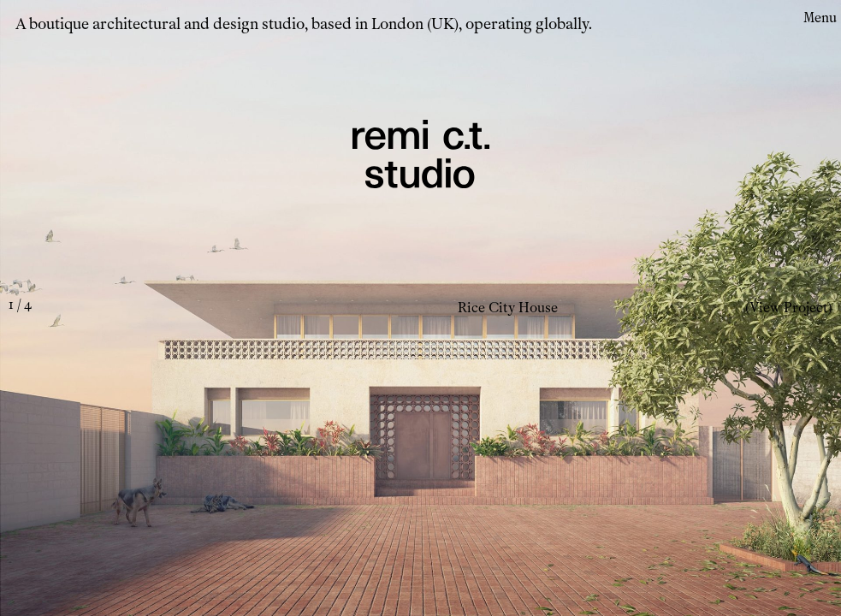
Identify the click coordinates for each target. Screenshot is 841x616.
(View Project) (789, 308)
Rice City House (508, 308)
